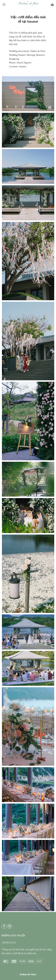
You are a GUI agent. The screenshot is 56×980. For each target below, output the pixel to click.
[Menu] (4, 4)
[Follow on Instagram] (10, 926)
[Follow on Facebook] (4, 926)
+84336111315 (9, 943)
